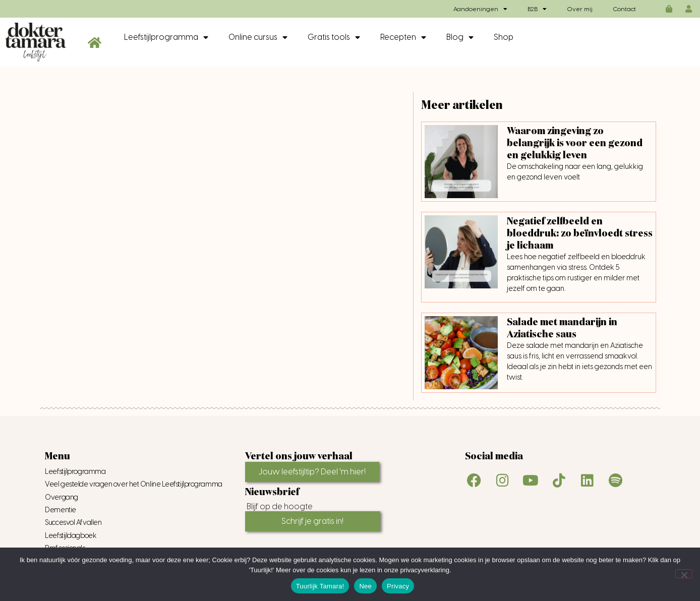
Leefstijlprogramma (166, 37)
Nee (365, 586)
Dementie (60, 510)
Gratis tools (334, 37)
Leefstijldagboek (71, 536)
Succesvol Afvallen (73, 523)
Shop (504, 37)
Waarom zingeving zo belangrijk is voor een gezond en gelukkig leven (575, 143)
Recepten (403, 37)
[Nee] (684, 574)
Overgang (61, 497)
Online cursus (258, 37)
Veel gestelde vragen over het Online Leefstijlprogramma (133, 484)
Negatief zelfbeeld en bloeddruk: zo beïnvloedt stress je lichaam (580, 233)
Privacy (398, 586)
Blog (460, 37)
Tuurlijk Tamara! (320, 586)
